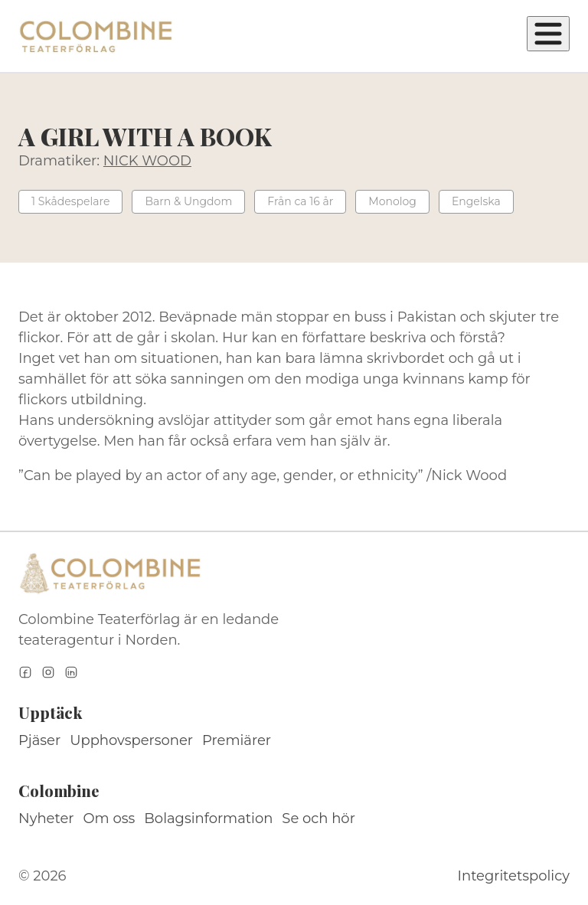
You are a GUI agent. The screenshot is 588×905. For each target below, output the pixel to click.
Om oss (109, 818)
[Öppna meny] (548, 34)
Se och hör (318, 818)
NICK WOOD (147, 161)
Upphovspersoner (131, 740)
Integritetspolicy (514, 876)
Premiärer (237, 740)
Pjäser (39, 740)
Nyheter (46, 818)
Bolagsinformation (208, 818)
